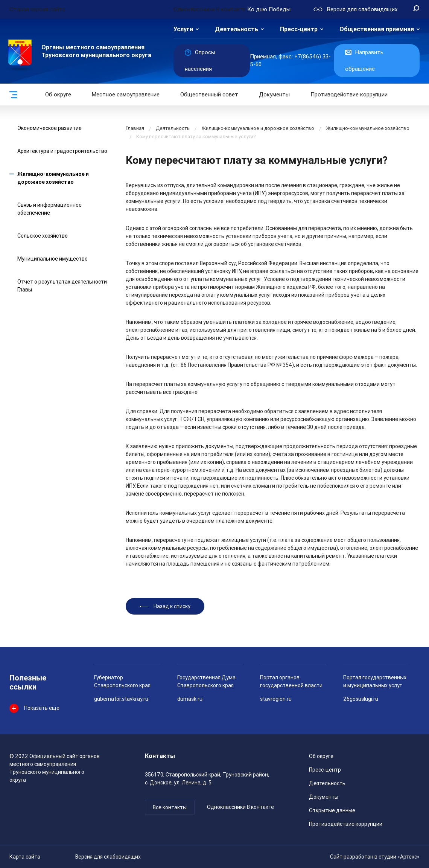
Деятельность (237, 29)
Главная (135, 128)
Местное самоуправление (126, 95)
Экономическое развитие (49, 128)
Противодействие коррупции (349, 95)
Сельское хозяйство (43, 236)
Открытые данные (332, 810)
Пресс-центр (299, 29)
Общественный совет (209, 95)
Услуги (183, 29)
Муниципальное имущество (52, 259)
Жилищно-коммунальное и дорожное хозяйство (258, 128)
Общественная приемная (377, 29)
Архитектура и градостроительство (62, 151)
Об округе (58, 95)
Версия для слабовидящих (108, 857)
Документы (274, 95)
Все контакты (170, 807)
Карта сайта (25, 857)
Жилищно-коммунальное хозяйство (368, 128)
